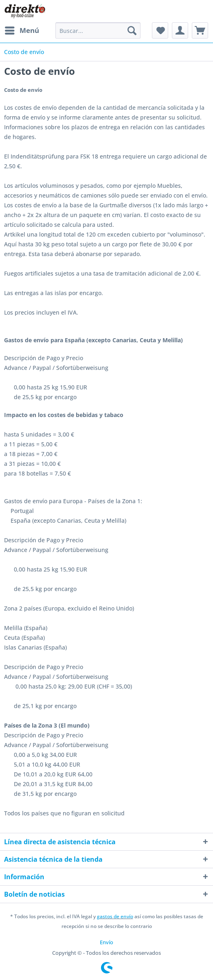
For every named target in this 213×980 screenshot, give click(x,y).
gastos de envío (115, 916)
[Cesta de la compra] (200, 30)
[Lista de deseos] (160, 30)
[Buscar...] (98, 30)
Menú (22, 29)
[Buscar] (132, 30)
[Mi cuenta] (180, 30)
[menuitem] (22, 30)
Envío (106, 942)
